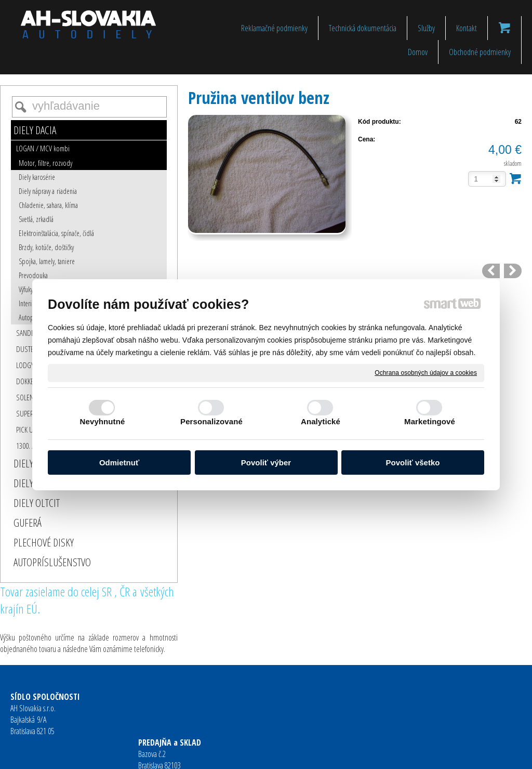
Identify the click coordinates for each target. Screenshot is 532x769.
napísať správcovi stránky (249, 754)
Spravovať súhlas (427, 754)
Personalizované (211, 421)
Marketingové (430, 421)
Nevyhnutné (103, 421)
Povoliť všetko (413, 462)
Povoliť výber (266, 462)
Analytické (321, 421)
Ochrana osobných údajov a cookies (426, 372)
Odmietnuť (119, 462)
